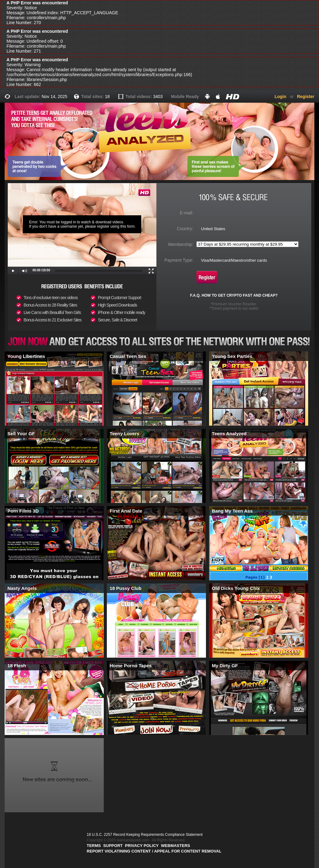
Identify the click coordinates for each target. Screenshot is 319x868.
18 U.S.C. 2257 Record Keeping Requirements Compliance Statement (145, 835)
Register (306, 97)
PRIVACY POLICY (142, 846)
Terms (94, 846)
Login (280, 97)
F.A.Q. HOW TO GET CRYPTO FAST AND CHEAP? (234, 295)
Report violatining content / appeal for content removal (154, 851)
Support (113, 846)
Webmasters (176, 846)
